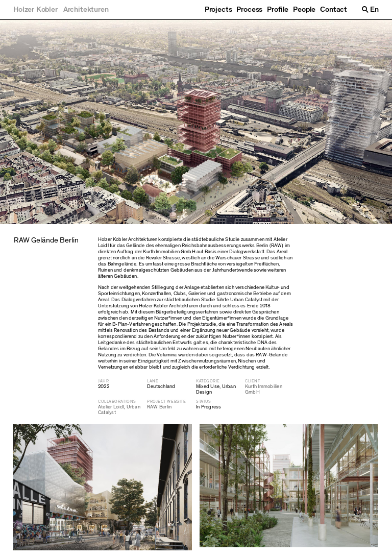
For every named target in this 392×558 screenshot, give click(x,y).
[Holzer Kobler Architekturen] (61, 10)
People (304, 10)
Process (249, 10)
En (374, 9)
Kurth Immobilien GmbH (264, 389)
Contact (334, 10)
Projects (218, 10)
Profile (278, 10)
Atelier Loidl (111, 407)
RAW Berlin (159, 407)
